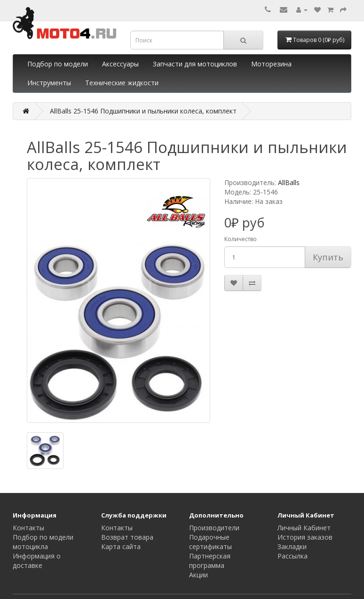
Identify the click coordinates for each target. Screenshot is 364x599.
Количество (241, 239)
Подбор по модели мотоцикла (43, 542)
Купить (328, 257)
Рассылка (293, 556)
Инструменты (49, 83)
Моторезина (271, 64)
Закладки (292, 546)
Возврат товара (127, 537)
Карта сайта (121, 546)
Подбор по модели (58, 64)
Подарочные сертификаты (210, 542)
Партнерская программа (210, 561)
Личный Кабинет (304, 528)
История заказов (305, 537)
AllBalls (289, 182)
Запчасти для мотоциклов (195, 64)
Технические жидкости (122, 83)
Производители (214, 528)
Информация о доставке (37, 561)
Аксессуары (120, 64)
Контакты (28, 528)
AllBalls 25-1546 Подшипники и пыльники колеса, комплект (143, 111)
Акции (198, 575)
